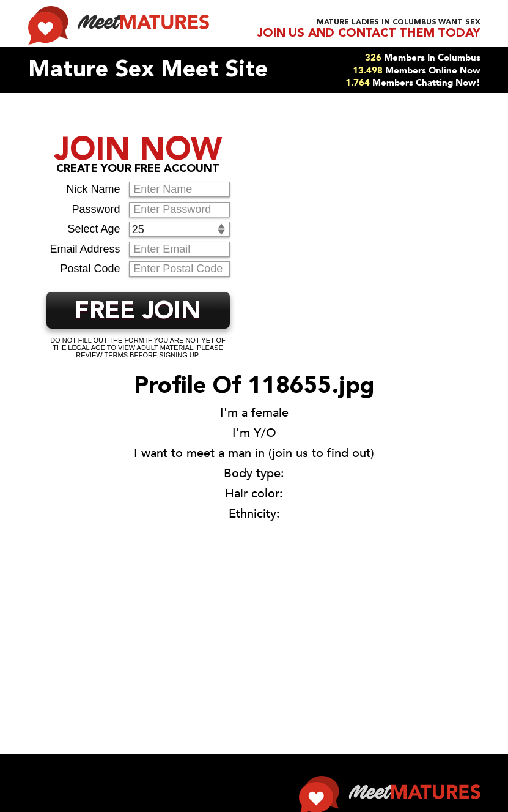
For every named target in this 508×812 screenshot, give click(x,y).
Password (96, 209)
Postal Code (90, 269)
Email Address (85, 249)
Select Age (94, 229)
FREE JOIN (138, 312)
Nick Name (93, 189)
